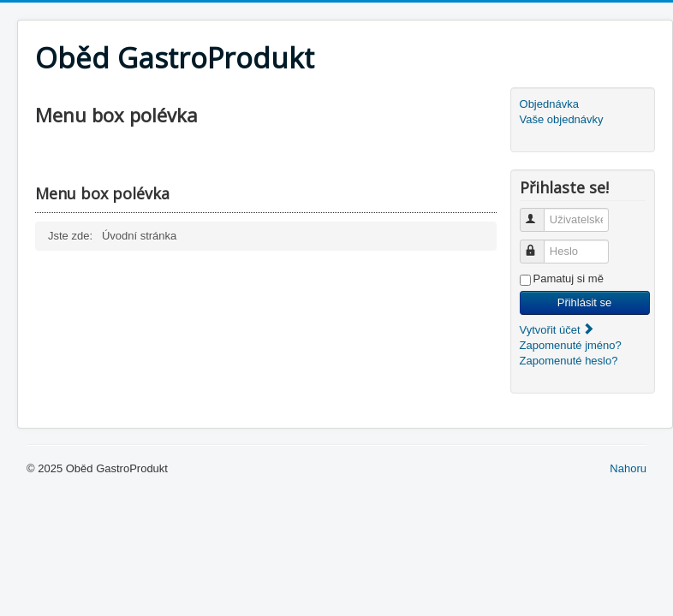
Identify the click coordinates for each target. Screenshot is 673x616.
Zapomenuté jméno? (571, 345)
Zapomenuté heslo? (569, 361)
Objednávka (549, 104)
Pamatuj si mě (569, 278)
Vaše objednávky (562, 119)
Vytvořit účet (558, 330)
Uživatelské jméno (540, 213)
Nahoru (628, 468)
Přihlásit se (585, 302)
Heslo (540, 244)
